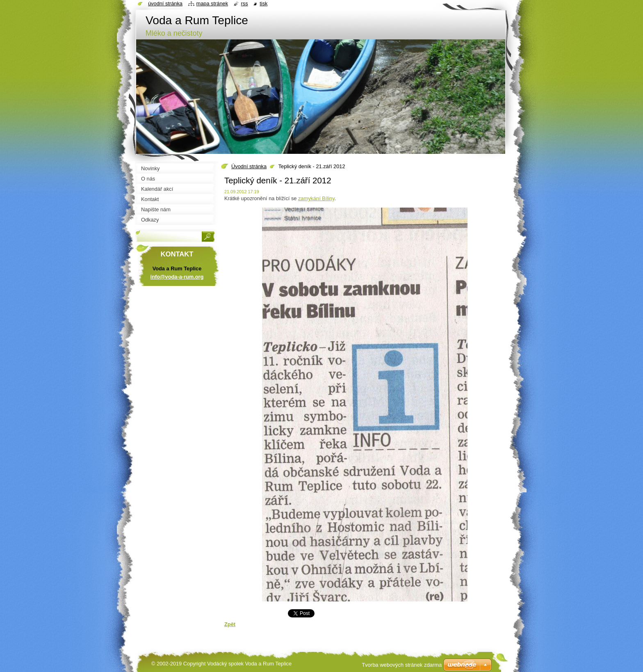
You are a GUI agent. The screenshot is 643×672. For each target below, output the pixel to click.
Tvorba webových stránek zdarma (402, 665)
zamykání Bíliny (316, 198)
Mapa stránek (212, 3)
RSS (245, 3)
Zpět (230, 624)
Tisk (263, 3)
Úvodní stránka (249, 166)
